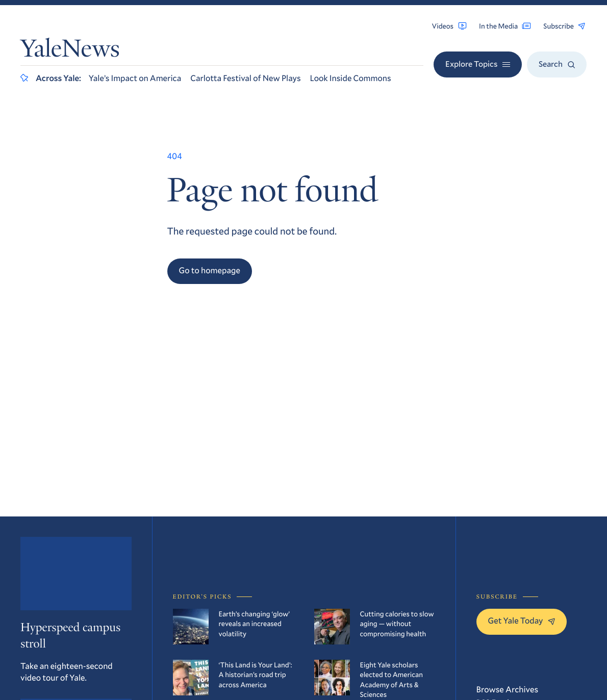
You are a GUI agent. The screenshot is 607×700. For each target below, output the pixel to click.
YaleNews (70, 51)
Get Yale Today (522, 621)
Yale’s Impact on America (135, 78)
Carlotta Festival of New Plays (245, 78)
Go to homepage (210, 270)
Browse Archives (508, 690)
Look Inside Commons (351, 78)
